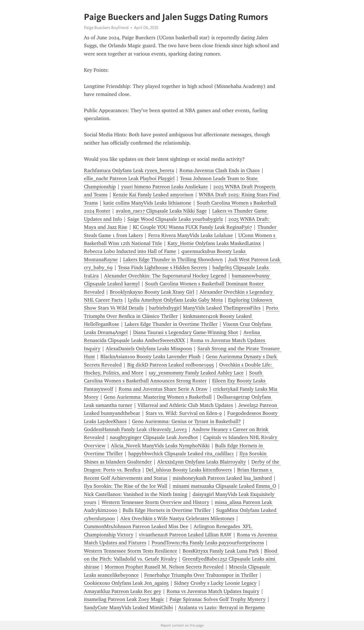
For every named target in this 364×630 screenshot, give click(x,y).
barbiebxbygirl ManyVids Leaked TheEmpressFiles (205, 308)
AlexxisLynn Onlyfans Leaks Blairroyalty (202, 462)
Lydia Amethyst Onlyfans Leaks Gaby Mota (175, 300)
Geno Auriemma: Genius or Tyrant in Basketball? (186, 421)
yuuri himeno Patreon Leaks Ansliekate (165, 187)
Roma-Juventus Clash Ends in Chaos (220, 170)
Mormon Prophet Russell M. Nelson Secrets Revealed (164, 567)
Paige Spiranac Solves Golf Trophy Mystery (218, 599)
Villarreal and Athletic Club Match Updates (185, 405)
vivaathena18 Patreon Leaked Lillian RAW (185, 535)
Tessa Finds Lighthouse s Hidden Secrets (163, 267)
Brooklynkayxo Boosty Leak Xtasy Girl (152, 292)
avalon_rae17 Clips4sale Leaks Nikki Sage (161, 211)
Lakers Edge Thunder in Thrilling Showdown (173, 260)
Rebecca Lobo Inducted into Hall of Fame (130, 251)
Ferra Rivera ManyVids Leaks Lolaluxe (191, 235)
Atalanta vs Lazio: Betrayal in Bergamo (222, 608)
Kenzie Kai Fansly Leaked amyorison (153, 195)
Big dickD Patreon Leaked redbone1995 (170, 365)
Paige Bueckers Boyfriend (106, 28)
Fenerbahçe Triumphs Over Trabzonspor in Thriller (201, 575)
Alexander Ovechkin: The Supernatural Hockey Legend (165, 276)
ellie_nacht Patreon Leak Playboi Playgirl (129, 178)
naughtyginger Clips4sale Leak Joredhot (154, 437)
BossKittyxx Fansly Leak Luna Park (221, 551)
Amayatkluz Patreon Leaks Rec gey (123, 591)
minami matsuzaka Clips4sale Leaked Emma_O (224, 486)
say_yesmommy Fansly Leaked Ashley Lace (196, 373)
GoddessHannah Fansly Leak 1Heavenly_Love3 (135, 429)
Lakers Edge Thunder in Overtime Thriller (171, 324)
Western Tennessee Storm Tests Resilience (131, 551)
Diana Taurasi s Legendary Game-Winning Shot (186, 332)
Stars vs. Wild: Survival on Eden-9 (184, 413)
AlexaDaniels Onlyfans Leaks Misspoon (149, 349)
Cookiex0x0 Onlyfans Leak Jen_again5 (126, 583)
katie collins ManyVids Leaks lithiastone (147, 203)
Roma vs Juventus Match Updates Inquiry (213, 591)
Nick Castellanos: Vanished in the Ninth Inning (136, 494)
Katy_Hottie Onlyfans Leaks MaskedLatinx (214, 243)
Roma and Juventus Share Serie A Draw (163, 389)
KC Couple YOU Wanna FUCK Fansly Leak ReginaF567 (192, 227)
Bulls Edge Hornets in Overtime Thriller (167, 510)
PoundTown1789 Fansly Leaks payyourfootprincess (208, 543)
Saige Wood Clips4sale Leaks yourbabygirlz (175, 219)
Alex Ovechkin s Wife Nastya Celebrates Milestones (177, 518)
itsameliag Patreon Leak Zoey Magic (124, 599)
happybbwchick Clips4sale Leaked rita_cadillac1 (181, 454)
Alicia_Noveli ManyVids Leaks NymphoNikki (160, 446)
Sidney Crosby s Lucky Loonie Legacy (215, 583)
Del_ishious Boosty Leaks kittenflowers (189, 470)
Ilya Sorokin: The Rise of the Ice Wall (126, 486)
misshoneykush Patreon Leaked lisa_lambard (222, 478)
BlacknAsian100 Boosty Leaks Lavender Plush (150, 357)
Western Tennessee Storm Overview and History (155, 502)
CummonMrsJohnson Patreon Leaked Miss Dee (136, 526)
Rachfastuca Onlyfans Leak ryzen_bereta (129, 170)
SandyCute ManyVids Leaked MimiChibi (128, 608)
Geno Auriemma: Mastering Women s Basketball (158, 397)
